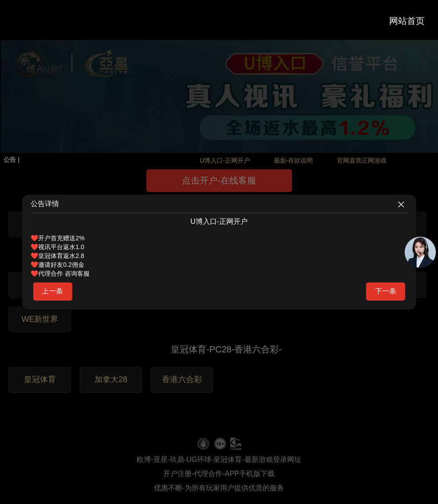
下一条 (386, 291)
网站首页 (407, 21)
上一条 (52, 291)
